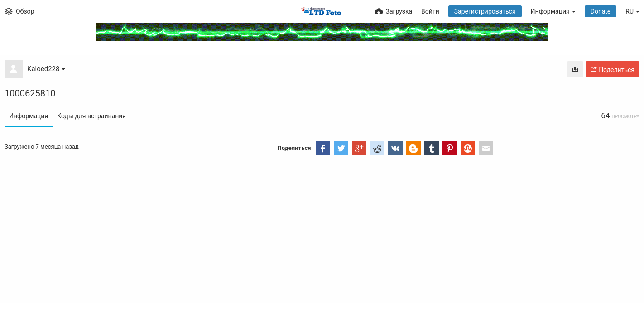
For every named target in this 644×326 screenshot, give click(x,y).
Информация (29, 116)
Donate (601, 11)
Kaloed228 (46, 69)
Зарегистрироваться (485, 11)
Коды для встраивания (91, 116)
